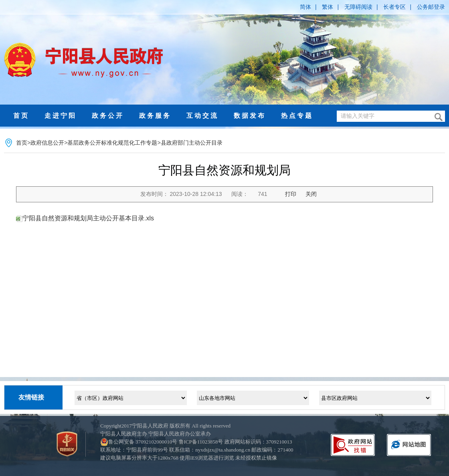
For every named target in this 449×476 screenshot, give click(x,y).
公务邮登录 (431, 7)
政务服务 (155, 116)
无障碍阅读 (358, 7)
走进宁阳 (61, 116)
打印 (291, 194)
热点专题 (297, 116)
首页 (21, 116)
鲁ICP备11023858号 (201, 442)
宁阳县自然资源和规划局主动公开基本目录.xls (88, 218)
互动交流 (202, 116)
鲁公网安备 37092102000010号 (143, 442)
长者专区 (394, 7)
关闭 (311, 194)
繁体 (328, 7)
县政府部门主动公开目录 (192, 143)
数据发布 (250, 116)
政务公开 (108, 116)
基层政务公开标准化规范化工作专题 (112, 143)
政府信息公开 (47, 143)
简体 (305, 7)
